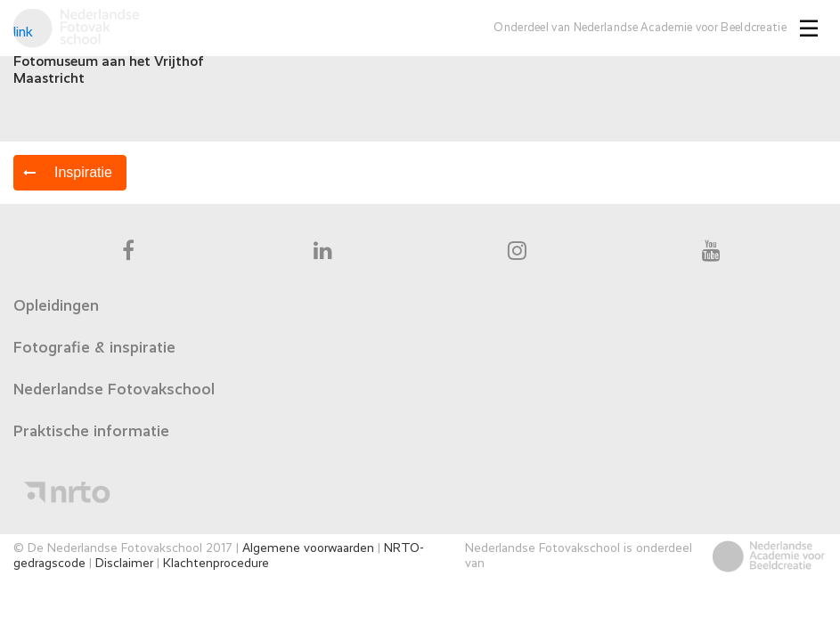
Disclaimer (124, 564)
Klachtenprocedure (216, 564)
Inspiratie (83, 172)
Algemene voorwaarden (308, 548)
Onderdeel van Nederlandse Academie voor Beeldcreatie (640, 28)
